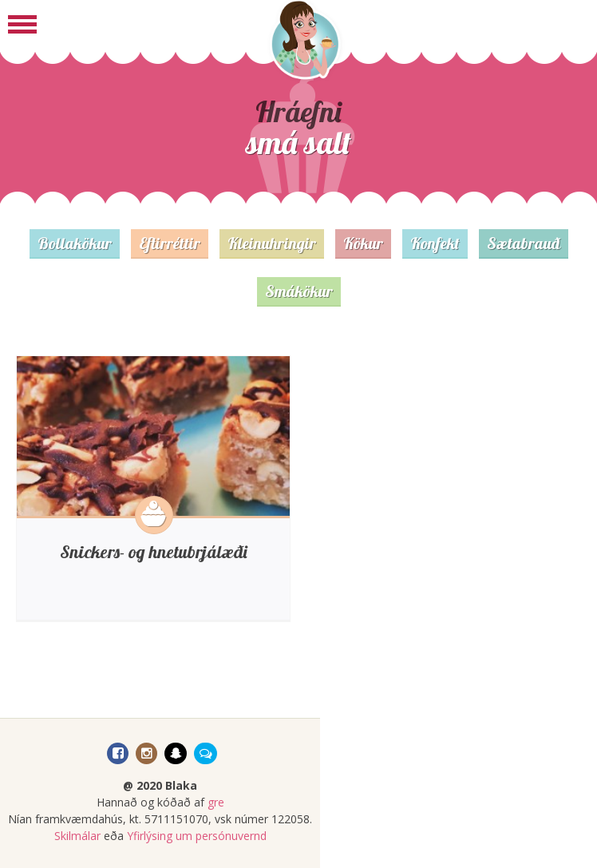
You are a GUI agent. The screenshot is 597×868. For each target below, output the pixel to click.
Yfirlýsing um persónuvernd (197, 836)
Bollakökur (75, 243)
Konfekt (435, 243)
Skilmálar (77, 836)
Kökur (363, 243)
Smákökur (299, 291)
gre (216, 802)
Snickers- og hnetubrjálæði (154, 552)
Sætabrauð (524, 243)
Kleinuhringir (272, 243)
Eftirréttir (170, 243)
